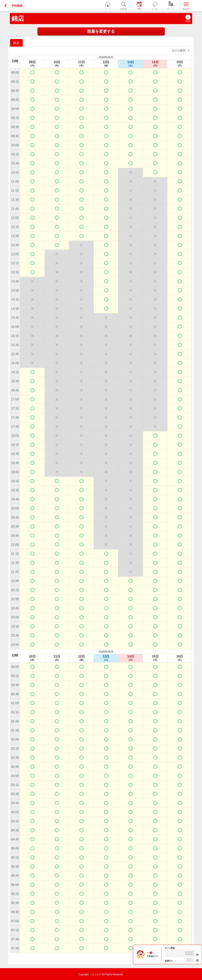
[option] (17, 43)
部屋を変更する (101, 31)
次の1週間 (181, 50)
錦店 (18, 19)
